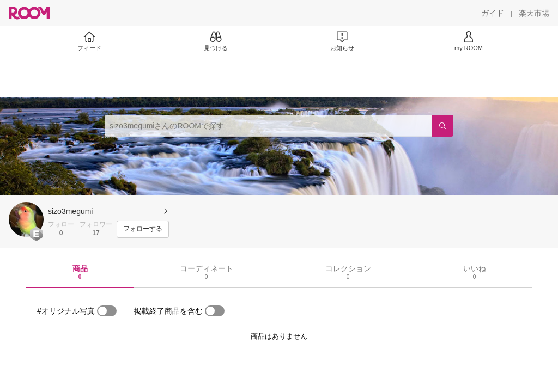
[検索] (442, 126)
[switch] (107, 311)
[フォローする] (143, 229)
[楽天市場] (534, 13)
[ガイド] (493, 13)
